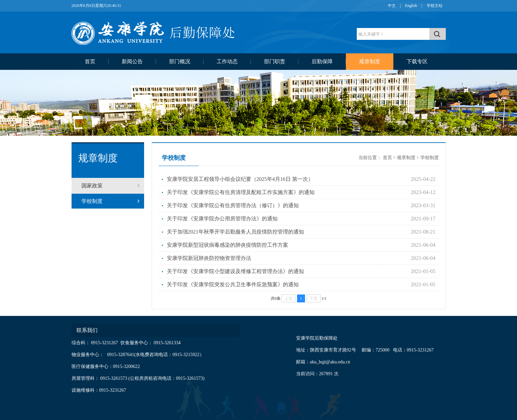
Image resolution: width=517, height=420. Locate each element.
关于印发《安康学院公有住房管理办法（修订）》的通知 (233, 205)
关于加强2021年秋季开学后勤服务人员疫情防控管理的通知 (235, 232)
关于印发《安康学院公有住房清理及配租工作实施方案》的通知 (241, 192)
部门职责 (275, 61)
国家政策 (92, 186)
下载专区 (417, 61)
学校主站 (435, 6)
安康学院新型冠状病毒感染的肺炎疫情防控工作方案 (228, 245)
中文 (392, 6)
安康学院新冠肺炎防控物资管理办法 (209, 258)
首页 (90, 61)
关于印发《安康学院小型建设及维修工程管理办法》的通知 (235, 271)
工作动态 (227, 61)
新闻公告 (132, 61)
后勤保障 (322, 61)
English (411, 6)
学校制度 (92, 201)
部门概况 (180, 61)
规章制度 (370, 61)
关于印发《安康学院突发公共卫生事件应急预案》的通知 (233, 284)
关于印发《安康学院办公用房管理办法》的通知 (222, 219)
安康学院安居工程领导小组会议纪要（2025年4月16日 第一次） (240, 179)
